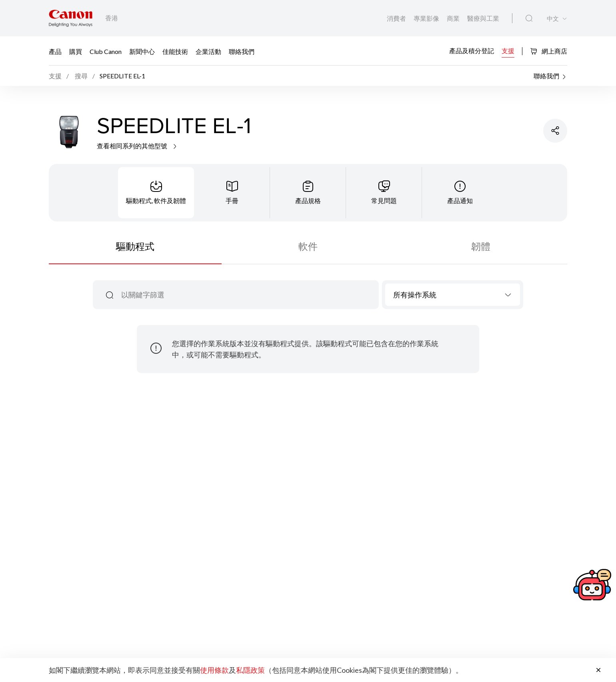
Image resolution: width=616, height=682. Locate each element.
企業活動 (208, 51)
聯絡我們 (242, 51)
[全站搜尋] (529, 18)
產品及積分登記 (472, 51)
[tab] (156, 193)
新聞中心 (142, 51)
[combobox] (453, 295)
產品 (55, 51)
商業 (454, 18)
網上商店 (549, 51)
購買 (76, 51)
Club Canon (106, 51)
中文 (553, 19)
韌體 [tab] (481, 246)
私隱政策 (250, 670)
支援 (508, 51)
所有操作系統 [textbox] (415, 295)
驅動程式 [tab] (135, 246)
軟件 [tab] (308, 246)
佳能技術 (175, 51)
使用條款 (214, 670)
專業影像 (427, 18)
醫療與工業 (483, 18)
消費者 (397, 18)
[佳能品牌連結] (71, 18)
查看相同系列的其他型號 (137, 146)
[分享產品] (555, 131)
